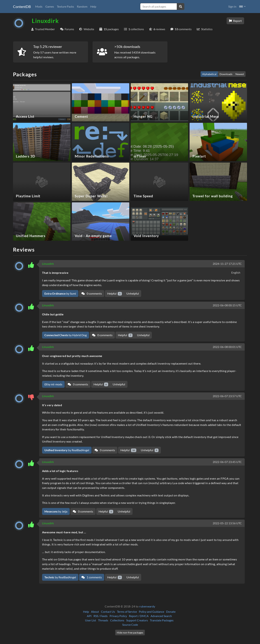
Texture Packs (65, 6)
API (89, 616)
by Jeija (56, 511)
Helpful (115, 294)
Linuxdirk (48, 264)
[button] (242, 7)
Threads (103, 620)
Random (82, 6)
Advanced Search (161, 616)
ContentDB (22, 7)
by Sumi (60, 293)
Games (50, 6)
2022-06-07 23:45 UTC (227, 462)
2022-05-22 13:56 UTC (227, 523)
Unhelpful (133, 293)
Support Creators (137, 620)
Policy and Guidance (151, 612)
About (95, 612)
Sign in (232, 6)
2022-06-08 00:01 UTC (227, 347)
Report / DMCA (139, 616)
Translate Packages (162, 620)
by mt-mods (53, 384)
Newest (240, 74)
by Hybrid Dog (66, 335)
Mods (39, 6)
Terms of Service (127, 612)
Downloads (226, 74)
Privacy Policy (118, 616)
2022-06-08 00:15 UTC (227, 305)
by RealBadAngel (67, 450)
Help (93, 6)
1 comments (92, 577)
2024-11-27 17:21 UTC (227, 264)
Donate (171, 612)
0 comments (92, 293)
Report (235, 21)
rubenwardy (147, 606)
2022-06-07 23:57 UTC (227, 396)
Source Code (130, 625)
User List (91, 620)
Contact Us (108, 612)
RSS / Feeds (101, 616)
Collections (117, 620)
